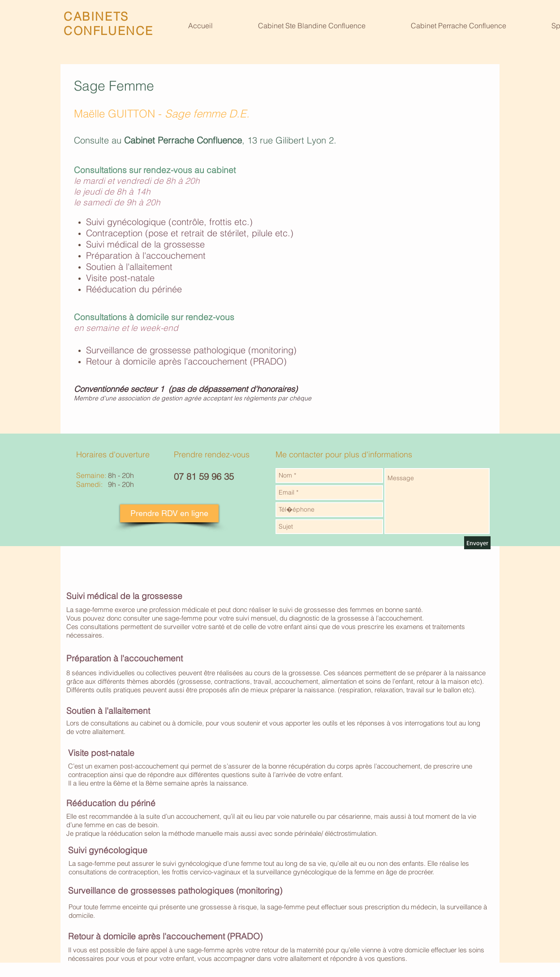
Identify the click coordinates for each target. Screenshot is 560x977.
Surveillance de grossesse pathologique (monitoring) (191, 350)
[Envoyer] (477, 543)
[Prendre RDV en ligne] (169, 513)
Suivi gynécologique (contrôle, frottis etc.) (169, 222)
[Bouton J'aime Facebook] (469, 8)
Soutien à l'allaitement (129, 267)
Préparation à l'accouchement (146, 255)
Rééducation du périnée (134, 289)
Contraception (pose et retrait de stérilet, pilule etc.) (190, 233)
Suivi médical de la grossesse (145, 244)
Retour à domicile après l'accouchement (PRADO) (186, 361)
